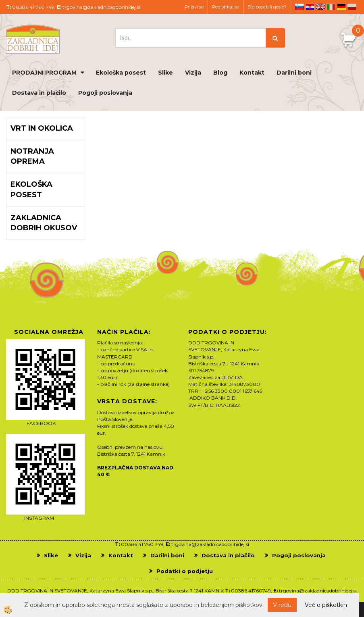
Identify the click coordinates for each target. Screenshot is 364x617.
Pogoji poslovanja (105, 93)
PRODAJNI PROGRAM (44, 73)
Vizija (193, 73)
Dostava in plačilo (39, 93)
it (331, 7)
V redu (282, 605)
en (320, 7)
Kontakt (252, 73)
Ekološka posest (121, 73)
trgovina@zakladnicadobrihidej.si (101, 7)
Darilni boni (294, 73)
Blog (220, 73)
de (341, 7)
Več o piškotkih (326, 605)
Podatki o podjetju (185, 571)
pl (352, 7)
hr (310, 7)
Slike (165, 73)
